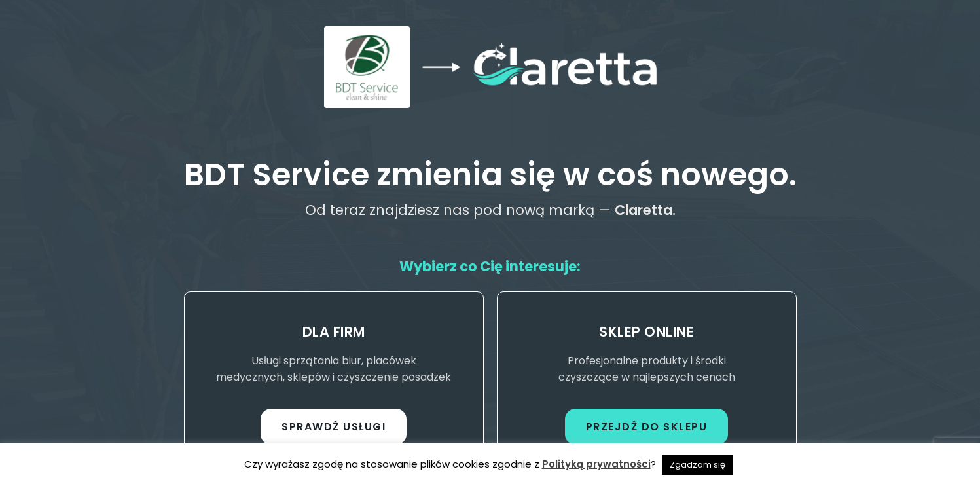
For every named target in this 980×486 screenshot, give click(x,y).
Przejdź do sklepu (647, 427)
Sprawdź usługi (334, 427)
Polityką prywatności (596, 464)
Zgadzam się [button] (698, 465)
